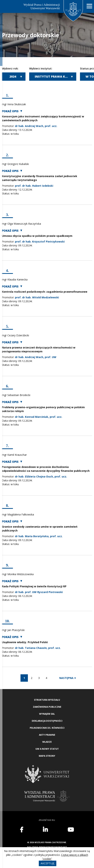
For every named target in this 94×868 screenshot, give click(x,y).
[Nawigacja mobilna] (89, 6)
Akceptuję (48, 863)
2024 (13, 76)
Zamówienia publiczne (47, 707)
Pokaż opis (10, 111)
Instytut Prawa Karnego (55, 76)
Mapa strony (47, 756)
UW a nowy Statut (47, 749)
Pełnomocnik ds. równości (47, 728)
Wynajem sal (47, 714)
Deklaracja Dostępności (47, 721)
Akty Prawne (47, 735)
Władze (47, 742)
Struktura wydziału (47, 700)
